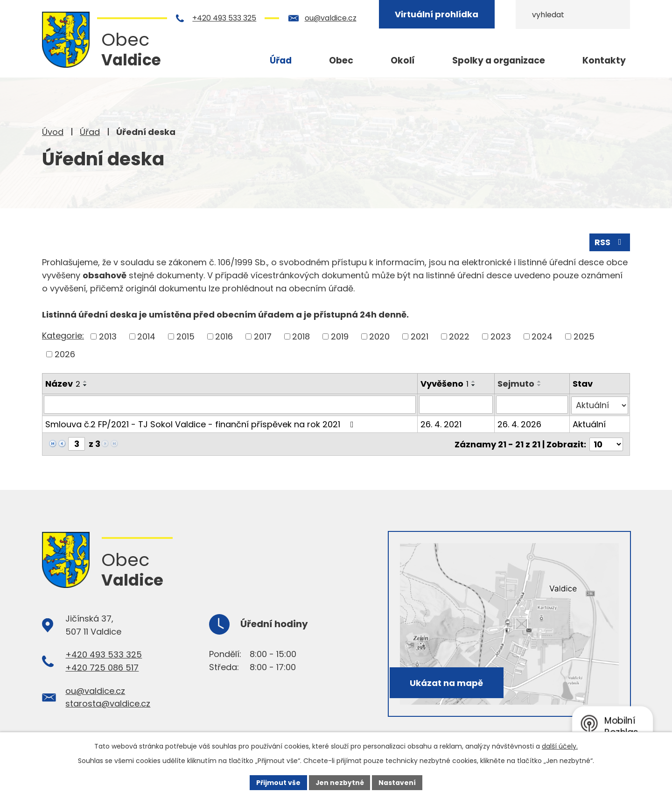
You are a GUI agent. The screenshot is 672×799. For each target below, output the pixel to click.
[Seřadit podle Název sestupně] (85, 385)
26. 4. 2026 (520, 423)
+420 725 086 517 (102, 667)
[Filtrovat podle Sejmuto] (532, 404)
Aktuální (589, 423)
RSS (610, 242)
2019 (340, 336)
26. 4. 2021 (441, 423)
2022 (459, 336)
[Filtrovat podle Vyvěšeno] (456, 404)
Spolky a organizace (499, 60)
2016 (224, 336)
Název (63, 383)
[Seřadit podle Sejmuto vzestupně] (540, 381)
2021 (420, 336)
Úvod (53, 132)
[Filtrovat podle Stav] (600, 404)
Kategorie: (63, 336)
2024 (542, 336)
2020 (379, 336)
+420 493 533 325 (230, 18)
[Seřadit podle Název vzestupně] (85, 381)
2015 (185, 336)
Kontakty (604, 60)
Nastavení (398, 782)
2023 (501, 336)
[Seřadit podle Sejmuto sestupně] (540, 385)
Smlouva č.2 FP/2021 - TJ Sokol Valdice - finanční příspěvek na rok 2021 (201, 423)
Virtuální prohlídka (442, 14)
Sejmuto (516, 383)
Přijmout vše (278, 782)
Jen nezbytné (339, 782)
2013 (108, 336)
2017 (263, 336)
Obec (341, 60)
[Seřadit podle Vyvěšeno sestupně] (474, 385)
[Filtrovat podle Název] (230, 404)
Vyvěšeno (445, 383)
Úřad (90, 132)
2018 (301, 336)
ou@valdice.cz (336, 18)
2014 (146, 336)
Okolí (403, 60)
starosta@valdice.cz (108, 703)
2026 (65, 354)
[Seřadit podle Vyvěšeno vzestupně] (474, 381)
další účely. (560, 746)
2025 (584, 336)
